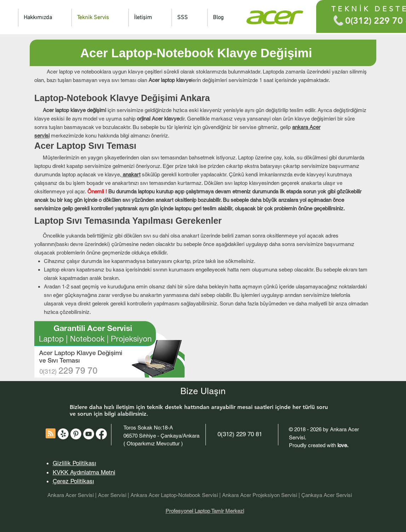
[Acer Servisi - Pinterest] (76, 434)
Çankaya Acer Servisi (327, 495)
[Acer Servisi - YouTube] (89, 434)
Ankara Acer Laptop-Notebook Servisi (175, 495)
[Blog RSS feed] (51, 434)
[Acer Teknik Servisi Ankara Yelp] (63, 434)
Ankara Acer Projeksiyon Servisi (260, 495)
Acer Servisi (112, 495)
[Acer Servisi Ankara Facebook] (101, 434)
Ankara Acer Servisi (71, 495)
